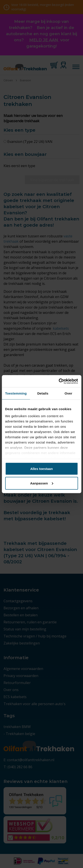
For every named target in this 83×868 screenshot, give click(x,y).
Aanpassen (42, 483)
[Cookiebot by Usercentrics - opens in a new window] (59, 381)
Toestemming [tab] (16, 393)
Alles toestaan (42, 469)
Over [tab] (69, 393)
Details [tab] (43, 393)
